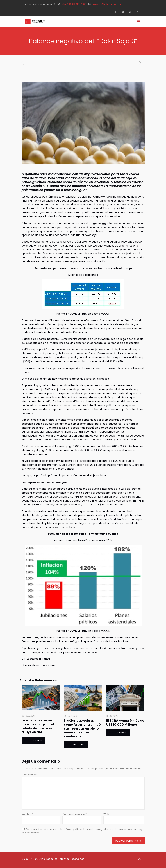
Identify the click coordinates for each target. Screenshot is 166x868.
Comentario (29, 775)
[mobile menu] (139, 22)
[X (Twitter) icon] (124, 12)
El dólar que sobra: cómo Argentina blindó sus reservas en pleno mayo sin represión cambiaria (82, 728)
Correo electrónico (74, 814)
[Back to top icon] (141, 859)
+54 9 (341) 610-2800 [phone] (74, 4)
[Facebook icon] (117, 12)
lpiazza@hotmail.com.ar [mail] (107, 4)
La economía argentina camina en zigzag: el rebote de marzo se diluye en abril (40, 726)
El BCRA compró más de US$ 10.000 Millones (125, 722)
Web (106, 814)
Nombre (27, 814)
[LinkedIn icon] (131, 12)
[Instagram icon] (138, 12)
